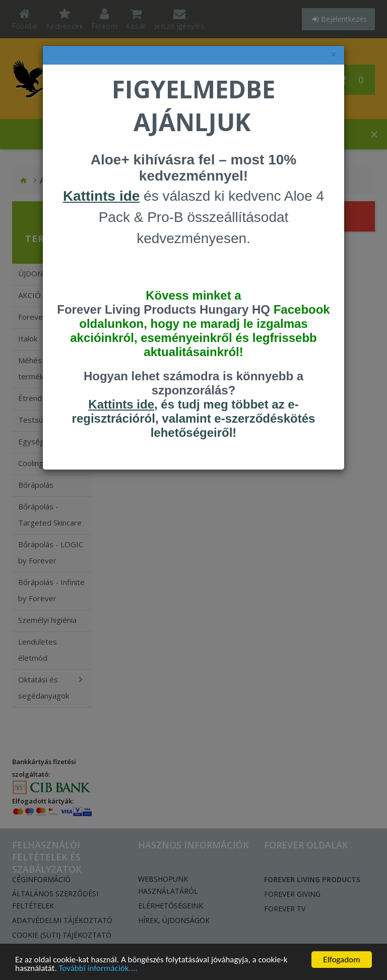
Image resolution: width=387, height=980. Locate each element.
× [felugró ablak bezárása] (334, 55)
